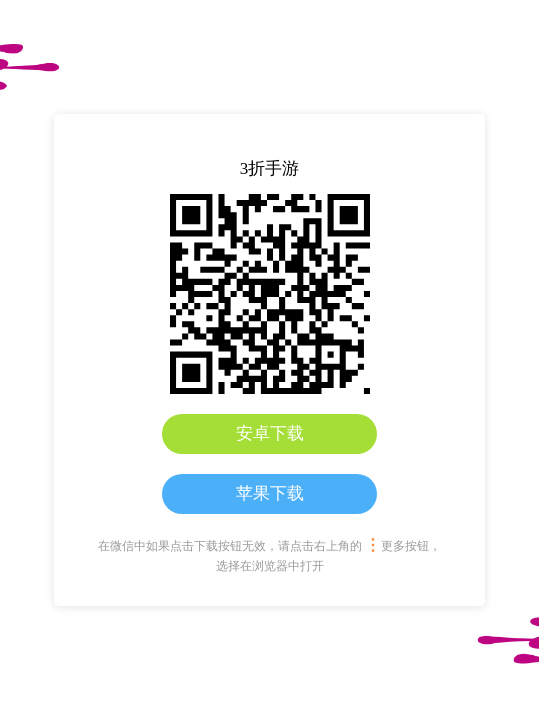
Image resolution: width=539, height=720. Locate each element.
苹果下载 (270, 493)
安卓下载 (270, 433)
